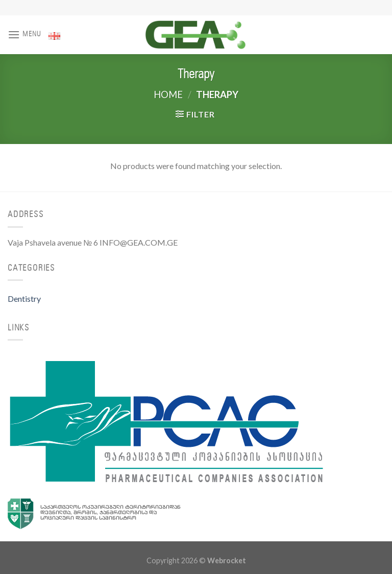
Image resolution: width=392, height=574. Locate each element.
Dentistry (24, 298)
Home (168, 94)
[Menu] (24, 34)
